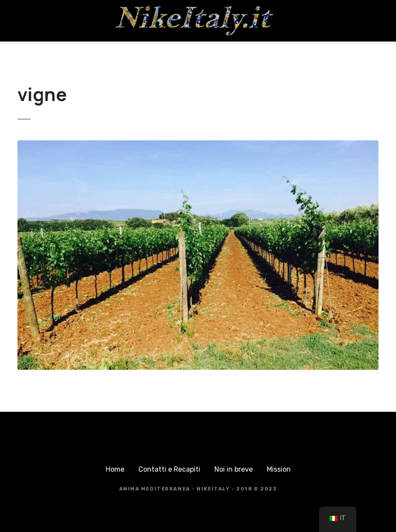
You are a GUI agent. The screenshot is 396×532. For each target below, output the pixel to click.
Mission (279, 469)
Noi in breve (234, 469)
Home (115, 469)
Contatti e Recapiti (169, 469)
